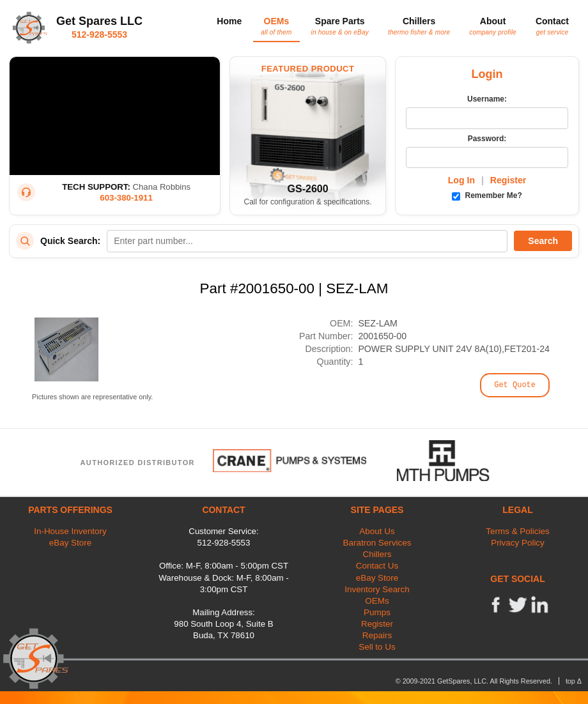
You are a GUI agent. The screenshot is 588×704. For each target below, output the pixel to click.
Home (229, 21)
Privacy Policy (518, 543)
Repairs (377, 635)
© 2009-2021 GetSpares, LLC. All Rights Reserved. (474, 681)
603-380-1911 (126, 198)
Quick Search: (70, 241)
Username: (487, 99)
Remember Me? (487, 195)
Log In (461, 180)
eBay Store (70, 543)
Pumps (377, 612)
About (493, 26)
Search (543, 241)
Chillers (419, 26)
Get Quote (515, 385)
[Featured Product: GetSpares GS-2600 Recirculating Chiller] (308, 136)
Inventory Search (377, 589)
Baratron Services (377, 543)
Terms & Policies (517, 531)
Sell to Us (377, 647)
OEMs (276, 26)
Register (508, 180)
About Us (377, 531)
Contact (552, 26)
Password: (487, 139)
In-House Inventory (70, 531)
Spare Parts (340, 26)
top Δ (574, 681)
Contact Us (377, 566)
